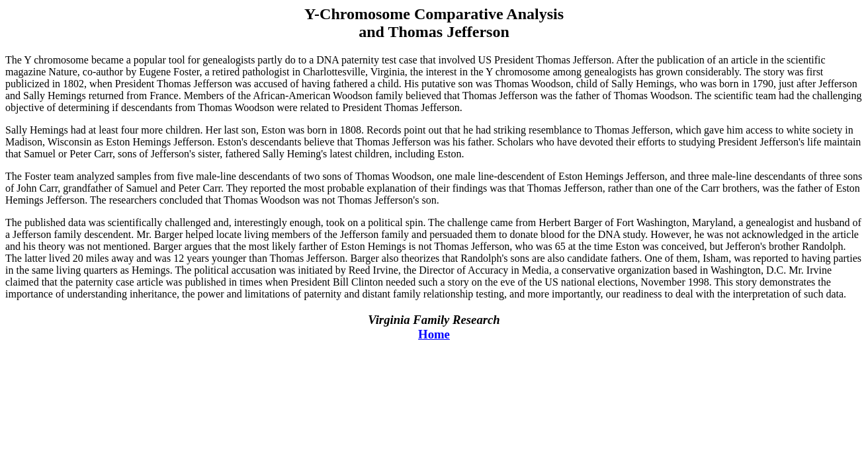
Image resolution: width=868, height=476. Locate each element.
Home (434, 334)
